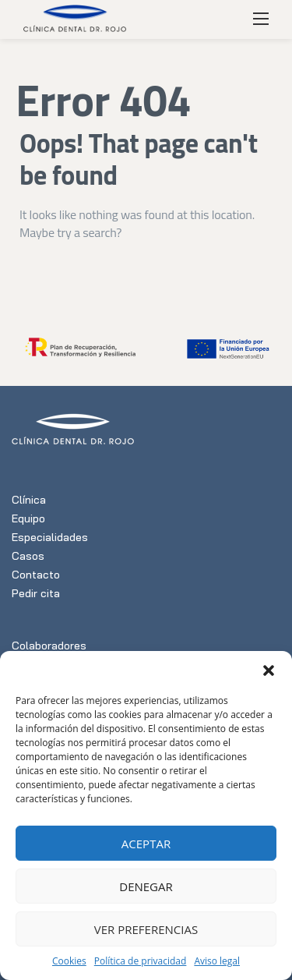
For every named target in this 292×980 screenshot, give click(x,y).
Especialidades (50, 537)
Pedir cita (36, 593)
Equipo (28, 518)
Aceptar (146, 844)
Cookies (69, 961)
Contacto (36, 575)
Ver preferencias (146, 929)
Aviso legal (217, 961)
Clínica (29, 500)
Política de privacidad (141, 961)
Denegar (146, 886)
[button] (269, 670)
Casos (28, 556)
